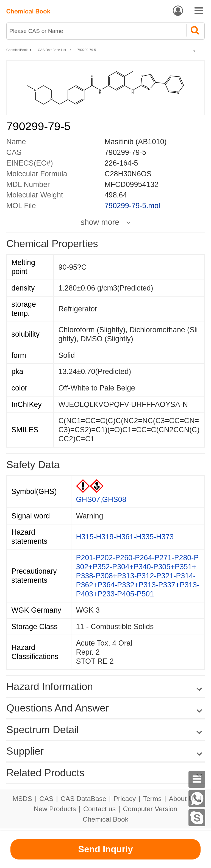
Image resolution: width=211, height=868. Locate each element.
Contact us (99, 809)
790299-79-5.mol (132, 206)
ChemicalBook (17, 50)
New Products (55, 809)
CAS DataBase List (52, 50)
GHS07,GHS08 (101, 499)
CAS (46, 799)
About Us (183, 799)
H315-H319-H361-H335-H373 (125, 537)
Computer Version (150, 809)
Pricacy (125, 799)
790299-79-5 (87, 50)
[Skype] (197, 818)
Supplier (25, 751)
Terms (152, 799)
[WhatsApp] (197, 799)
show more (100, 222)
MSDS (22, 799)
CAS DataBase (84, 799)
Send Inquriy (105, 849)
